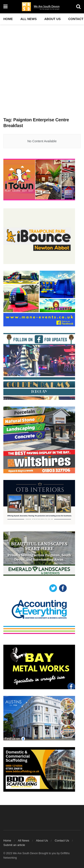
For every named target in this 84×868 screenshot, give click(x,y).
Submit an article (14, 845)
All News (29, 19)
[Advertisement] (42, 68)
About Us (53, 19)
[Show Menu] (5, 7)
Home (8, 19)
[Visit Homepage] (42, 7)
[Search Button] (78, 7)
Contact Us (62, 841)
